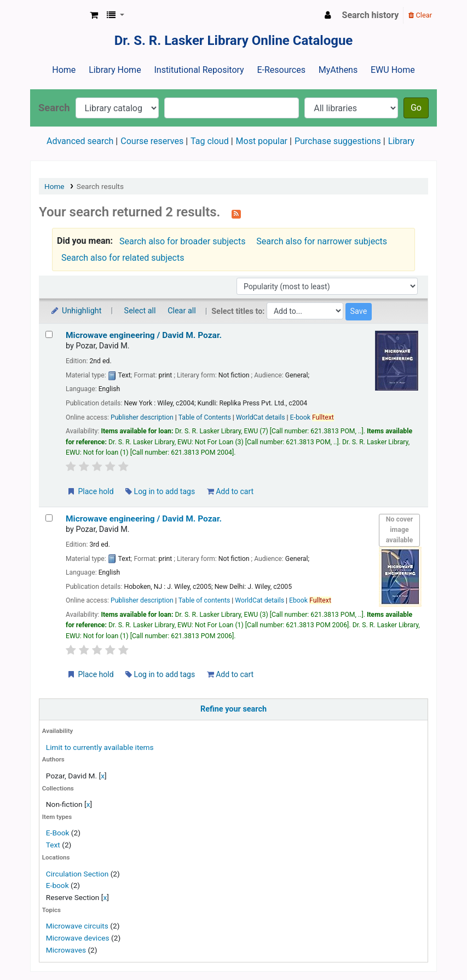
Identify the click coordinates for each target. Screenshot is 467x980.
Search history (371, 15)
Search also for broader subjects (182, 241)
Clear (420, 15)
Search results (100, 186)
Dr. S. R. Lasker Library (58, 15)
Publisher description (142, 417)
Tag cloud (210, 141)
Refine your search (233, 709)
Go (416, 108)
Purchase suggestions (338, 141)
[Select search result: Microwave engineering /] (49, 334)
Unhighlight (76, 311)
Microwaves (66, 950)
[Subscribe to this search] (236, 213)
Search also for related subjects (123, 258)
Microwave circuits (77, 926)
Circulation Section (77, 874)
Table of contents (204, 600)
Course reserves (152, 141)
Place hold (90, 491)
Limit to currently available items (100, 747)
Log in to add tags (160, 491)
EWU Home (393, 70)
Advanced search (80, 141)
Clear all (182, 311)
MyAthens (338, 70)
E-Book (58, 833)
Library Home (115, 70)
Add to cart (230, 491)
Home (64, 70)
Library (401, 141)
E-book (57, 885)
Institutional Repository (199, 70)
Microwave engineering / (144, 335)
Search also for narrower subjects (322, 241)
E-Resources (281, 70)
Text (54, 845)
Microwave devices (78, 938)
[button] (94, 15)
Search (54, 108)
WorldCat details (261, 417)
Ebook (310, 600)
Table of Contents (205, 417)
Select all (140, 311)
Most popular (262, 141)
